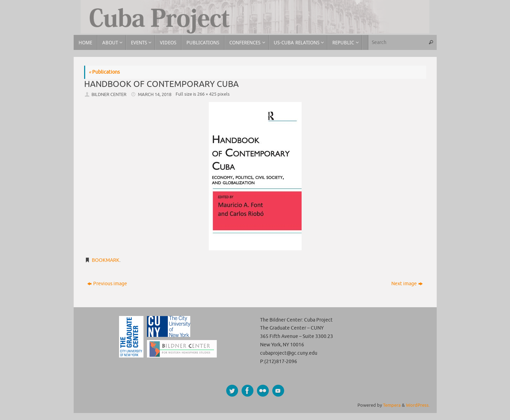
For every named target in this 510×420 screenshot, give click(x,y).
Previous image (107, 284)
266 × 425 (207, 94)
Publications (104, 72)
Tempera (392, 405)
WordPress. (418, 405)
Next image (407, 284)
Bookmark (106, 260)
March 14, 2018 (155, 95)
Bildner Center (109, 95)
